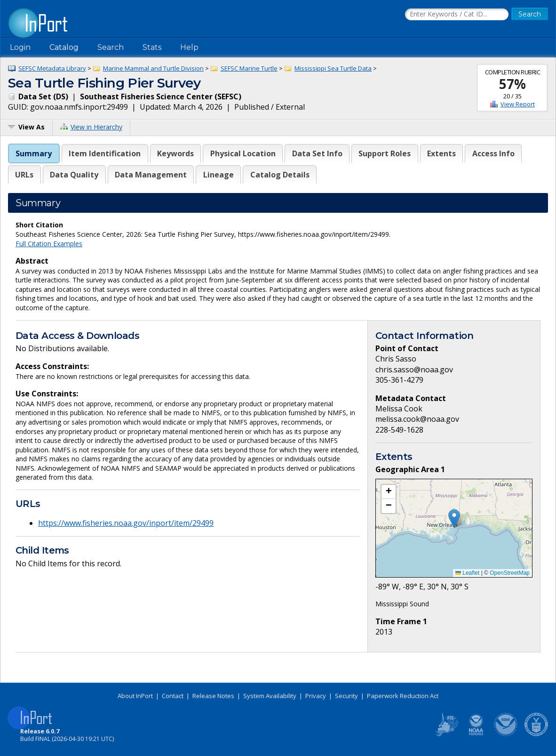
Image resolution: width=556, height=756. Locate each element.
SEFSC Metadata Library (52, 68)
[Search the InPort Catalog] (457, 15)
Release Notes (213, 696)
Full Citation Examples (49, 244)
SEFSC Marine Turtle (249, 68)
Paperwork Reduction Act (403, 696)
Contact (173, 696)
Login (20, 47)
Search (111, 47)
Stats (152, 47)
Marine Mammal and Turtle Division (153, 68)
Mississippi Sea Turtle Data (333, 68)
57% (512, 84)
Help (189, 47)
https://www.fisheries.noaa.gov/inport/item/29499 (126, 523)
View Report (518, 104)
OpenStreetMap (510, 573)
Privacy (316, 696)
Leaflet (467, 573)
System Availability (270, 696)
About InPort (135, 696)
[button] (454, 519)
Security (346, 696)
